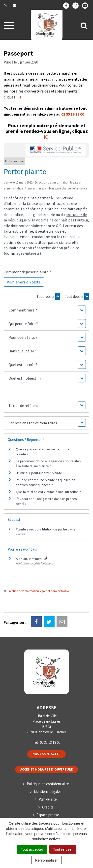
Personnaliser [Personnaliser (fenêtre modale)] (47, 860)
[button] (46, 310)
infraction (59, 203)
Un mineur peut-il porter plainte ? (40, 473)
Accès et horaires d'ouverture (46, 769)
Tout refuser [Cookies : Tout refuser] (63, 849)
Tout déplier (77, 297)
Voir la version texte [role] (24, 282)
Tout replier (48, 297)
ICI (19, 97)
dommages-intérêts (22, 253)
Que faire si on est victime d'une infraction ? (48, 492)
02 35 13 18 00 (73, 114)
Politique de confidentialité (48, 784)
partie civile (58, 242)
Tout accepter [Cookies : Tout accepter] (32, 849)
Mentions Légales (48, 791)
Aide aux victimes (32, 559)
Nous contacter (46, 754)
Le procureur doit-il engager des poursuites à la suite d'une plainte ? (48, 464)
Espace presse (48, 815)
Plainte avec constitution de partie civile (46, 529)
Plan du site (48, 799)
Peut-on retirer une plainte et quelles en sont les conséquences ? (46, 482)
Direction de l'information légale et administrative (38, 591)
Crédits (48, 807)
